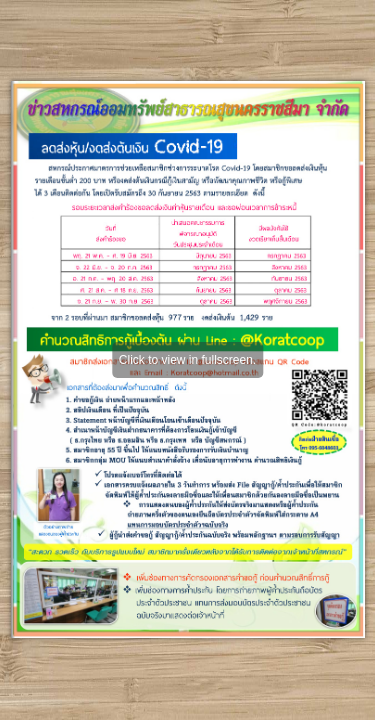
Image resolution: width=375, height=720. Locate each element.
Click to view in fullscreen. (187, 360)
